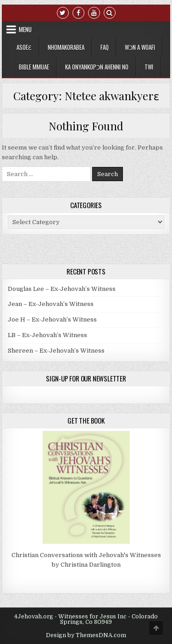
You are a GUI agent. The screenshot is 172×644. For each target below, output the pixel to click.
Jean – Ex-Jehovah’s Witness (51, 304)
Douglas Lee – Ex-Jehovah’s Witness (62, 289)
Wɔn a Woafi (140, 47)
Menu (25, 29)
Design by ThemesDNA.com (86, 635)
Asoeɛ (24, 47)
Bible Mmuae (34, 67)
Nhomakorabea (66, 47)
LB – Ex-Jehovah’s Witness (47, 335)
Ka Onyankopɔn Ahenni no (97, 67)
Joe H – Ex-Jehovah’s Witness (52, 319)
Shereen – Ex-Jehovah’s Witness (56, 351)
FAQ (105, 47)
